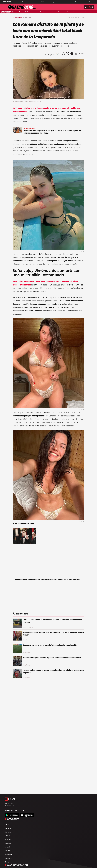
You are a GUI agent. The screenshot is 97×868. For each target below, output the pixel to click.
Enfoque (7, 836)
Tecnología (8, 854)
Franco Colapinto (76, 2)
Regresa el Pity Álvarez (26, 12)
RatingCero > (17, 18)
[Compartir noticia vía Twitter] (68, 54)
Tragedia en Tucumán (58, 2)
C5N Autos (8, 851)
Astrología (8, 843)
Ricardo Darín (89, 12)
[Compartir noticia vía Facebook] (72, 54)
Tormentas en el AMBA (38, 2)
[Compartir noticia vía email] (76, 54)
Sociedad (8, 828)
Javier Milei (21, 2)
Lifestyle (8, 847)
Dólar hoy (90, 2)
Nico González (56, 12)
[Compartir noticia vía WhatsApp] (63, 54)
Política (7, 824)
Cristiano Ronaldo (73, 12)
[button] (82, 54)
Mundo (7, 862)
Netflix (42, 12)
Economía (8, 832)
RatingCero (27, 18)
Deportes (8, 839)
